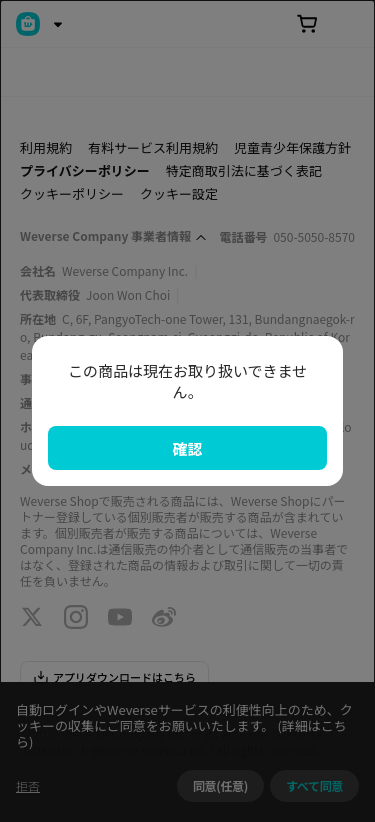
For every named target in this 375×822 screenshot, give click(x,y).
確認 (187, 448)
